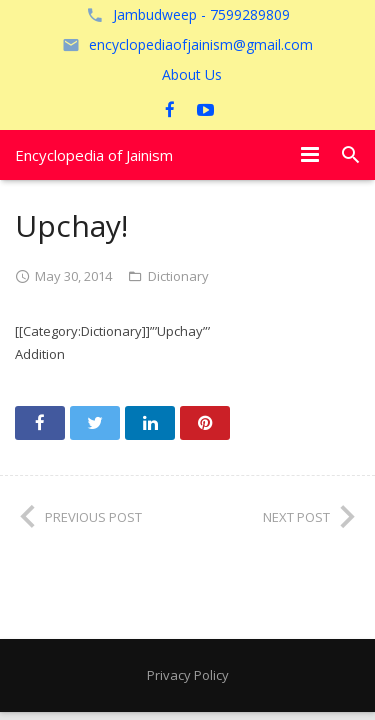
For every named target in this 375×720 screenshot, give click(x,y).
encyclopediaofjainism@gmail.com (201, 44)
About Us (192, 74)
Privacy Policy (188, 675)
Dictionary (178, 276)
